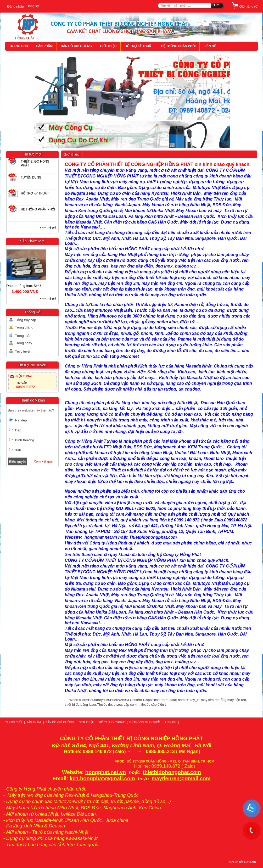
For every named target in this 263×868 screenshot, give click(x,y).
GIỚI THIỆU (108, 46)
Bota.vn (250, 862)
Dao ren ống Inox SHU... (32, 286)
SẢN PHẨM (44, 46)
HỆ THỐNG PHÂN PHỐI (178, 46)
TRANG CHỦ (19, 46)
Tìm (216, 5)
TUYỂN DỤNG (31, 177)
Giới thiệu (72, 154)
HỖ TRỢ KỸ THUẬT (139, 46)
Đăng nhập (16, 6)
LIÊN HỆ (210, 46)
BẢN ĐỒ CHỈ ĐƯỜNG (76, 46)
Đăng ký (33, 6)
